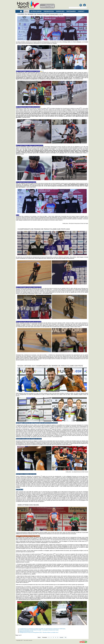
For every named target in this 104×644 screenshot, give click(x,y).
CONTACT (81, 11)
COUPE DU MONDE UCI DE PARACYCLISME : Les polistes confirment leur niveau (39, 630)
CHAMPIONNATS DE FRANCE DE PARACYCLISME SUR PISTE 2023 (44, 229)
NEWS (26, 11)
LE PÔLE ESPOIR (36, 11)
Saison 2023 (60, 11)
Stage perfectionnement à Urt (26, 631)
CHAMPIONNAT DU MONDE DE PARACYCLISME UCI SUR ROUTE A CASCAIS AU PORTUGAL (42, 629)
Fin (66, 637)
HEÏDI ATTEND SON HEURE (28, 505)
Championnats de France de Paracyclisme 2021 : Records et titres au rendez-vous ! (39, 632)
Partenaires (71, 11)
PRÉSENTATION (49, 11)
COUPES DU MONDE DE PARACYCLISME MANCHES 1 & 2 (40, 14)
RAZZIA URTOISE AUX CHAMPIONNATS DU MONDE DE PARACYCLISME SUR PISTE (50, 366)
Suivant (61, 637)
